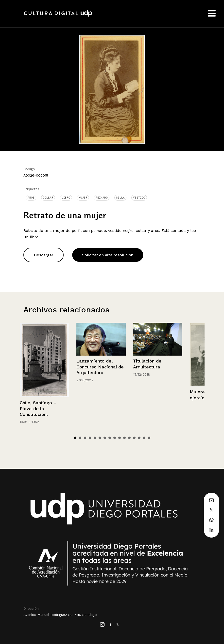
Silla (120, 198)
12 (129, 438)
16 (149, 438)
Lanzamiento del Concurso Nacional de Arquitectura (100, 367)
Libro (66, 198)
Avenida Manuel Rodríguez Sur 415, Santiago (60, 615)
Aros (31, 198)
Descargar (43, 255)
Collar (48, 198)
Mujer (83, 198)
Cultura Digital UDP (58, 16)
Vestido (139, 198)
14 (139, 438)
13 (134, 438)
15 (144, 438)
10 (120, 438)
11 (124, 438)
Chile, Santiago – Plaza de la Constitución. (38, 408)
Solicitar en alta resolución (108, 255)
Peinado (102, 198)
